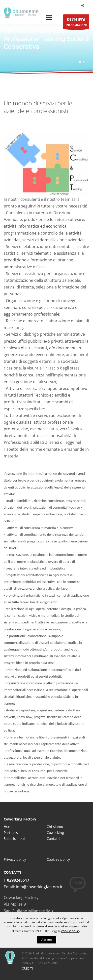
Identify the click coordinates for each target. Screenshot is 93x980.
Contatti (53, 838)
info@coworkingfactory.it (39, 887)
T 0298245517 (16, 880)
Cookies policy (58, 859)
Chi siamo (55, 827)
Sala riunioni (14, 838)
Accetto (47, 940)
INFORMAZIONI (76, 23)
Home (82, 62)
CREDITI (27, 968)
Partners (11, 833)
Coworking (55, 833)
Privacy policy (15, 859)
